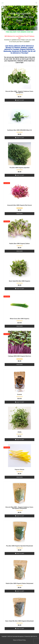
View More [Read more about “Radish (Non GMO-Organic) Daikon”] (19, 251)
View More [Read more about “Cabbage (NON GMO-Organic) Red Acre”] (19, 365)
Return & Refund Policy (19, 640)
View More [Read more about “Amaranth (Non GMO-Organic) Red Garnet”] (19, 214)
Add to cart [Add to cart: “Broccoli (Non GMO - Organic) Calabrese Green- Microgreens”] (20, 100)
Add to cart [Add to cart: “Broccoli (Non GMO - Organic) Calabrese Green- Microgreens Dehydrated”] (20, 516)
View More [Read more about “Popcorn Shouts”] (19, 477)
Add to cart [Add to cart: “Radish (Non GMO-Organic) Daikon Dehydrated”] (20, 591)
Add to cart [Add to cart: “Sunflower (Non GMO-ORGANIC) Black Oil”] (20, 138)
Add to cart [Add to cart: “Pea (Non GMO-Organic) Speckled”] (20, 175)
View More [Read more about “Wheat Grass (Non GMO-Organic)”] (19, 326)
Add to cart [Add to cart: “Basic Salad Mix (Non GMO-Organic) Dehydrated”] (20, 629)
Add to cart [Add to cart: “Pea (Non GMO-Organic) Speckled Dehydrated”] (20, 553)
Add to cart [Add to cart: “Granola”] (20, 402)
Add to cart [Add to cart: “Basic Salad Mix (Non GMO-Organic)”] (20, 289)
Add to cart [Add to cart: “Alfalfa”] (20, 440)
